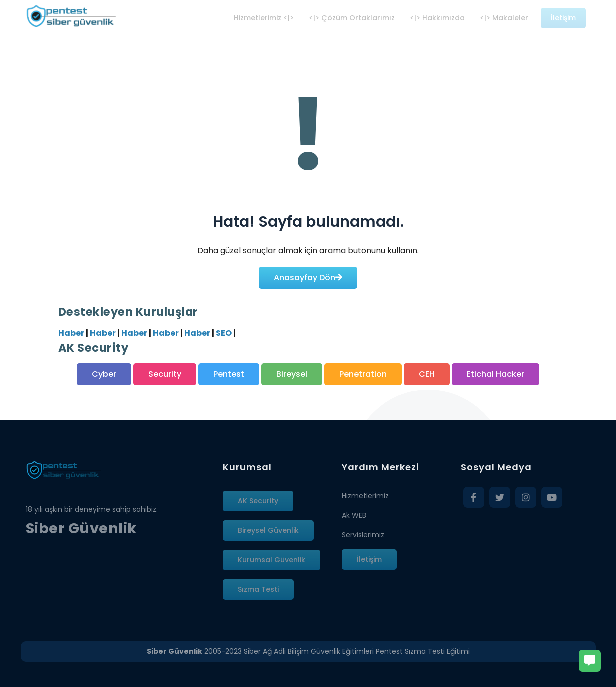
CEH (427, 374)
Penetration (363, 374)
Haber (71, 333)
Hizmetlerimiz (365, 496)
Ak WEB (354, 515)
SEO (224, 333)
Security (165, 374)
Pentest (229, 374)
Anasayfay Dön (308, 278)
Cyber (104, 374)
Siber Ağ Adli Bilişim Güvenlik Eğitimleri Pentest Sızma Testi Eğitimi (357, 651)
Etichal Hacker (496, 374)
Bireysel (292, 374)
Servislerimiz (363, 535)
